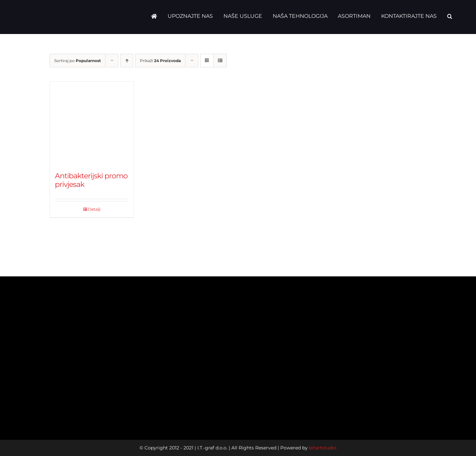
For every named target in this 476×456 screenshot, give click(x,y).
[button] (450, 16)
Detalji (94, 209)
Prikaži (160, 61)
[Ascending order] (127, 61)
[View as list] (220, 61)
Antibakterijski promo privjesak (91, 180)
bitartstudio (323, 448)
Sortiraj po (78, 61)
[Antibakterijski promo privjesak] (92, 123)
